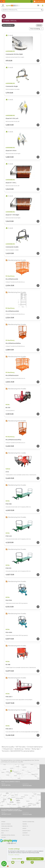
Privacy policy (11, 855)
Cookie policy (17, 855)
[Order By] (36, 29)
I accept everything (35, 859)
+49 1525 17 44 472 (6, 814)
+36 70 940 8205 (27, 786)
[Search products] (22, 10)
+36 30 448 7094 (6, 785)
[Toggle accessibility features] (31, 1)
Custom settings (17, 859)
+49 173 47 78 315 (27, 815)
